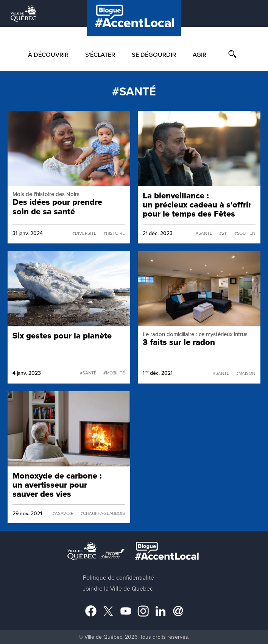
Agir (199, 55)
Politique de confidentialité (118, 578)
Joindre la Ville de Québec (118, 589)
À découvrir (48, 55)
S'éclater (100, 55)
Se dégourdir (154, 55)
